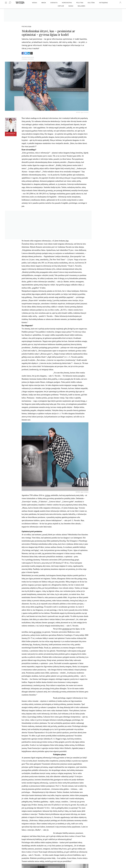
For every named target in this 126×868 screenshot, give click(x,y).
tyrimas (48, 495)
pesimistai (66, 629)
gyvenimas (38, 632)
